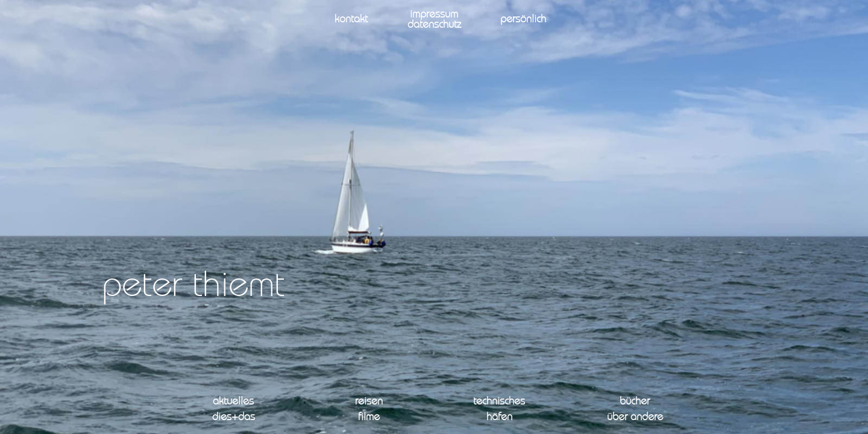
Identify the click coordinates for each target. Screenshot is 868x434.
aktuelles (233, 402)
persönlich (523, 20)
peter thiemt (193, 287)
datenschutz (434, 25)
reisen (369, 402)
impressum (434, 15)
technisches (499, 402)
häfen (499, 417)
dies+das (234, 417)
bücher (635, 402)
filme (369, 417)
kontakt (351, 20)
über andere (635, 417)
